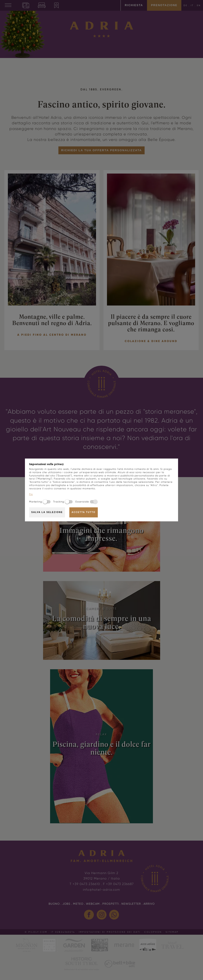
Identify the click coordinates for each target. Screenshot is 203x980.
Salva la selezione (47, 512)
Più (31, 494)
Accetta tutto (83, 512)
